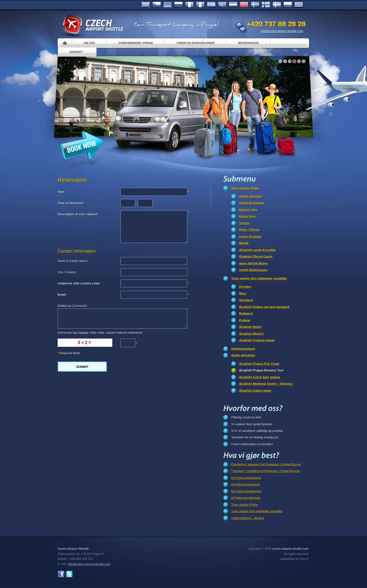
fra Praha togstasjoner (246, 478)
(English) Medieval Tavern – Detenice (266, 384)
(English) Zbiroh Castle (256, 257)
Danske (277, 5)
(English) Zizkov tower (255, 391)
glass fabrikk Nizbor (254, 263)
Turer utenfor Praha (245, 188)
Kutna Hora (247, 216)
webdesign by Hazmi (294, 559)
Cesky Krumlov (250, 237)
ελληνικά (299, 5)
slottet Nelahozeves (253, 270)
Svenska (255, 5)
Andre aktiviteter (243, 355)
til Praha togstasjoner (246, 484)
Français (189, 5)
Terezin (244, 223)
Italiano (200, 5)
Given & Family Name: (73, 261)
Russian (178, 5)
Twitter (69, 574)
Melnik (244, 243)
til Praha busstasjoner (246, 498)
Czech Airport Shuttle (93, 25)
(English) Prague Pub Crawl (259, 364)
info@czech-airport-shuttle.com (282, 31)
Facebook (61, 574)
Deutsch (168, 5)
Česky (157, 5)
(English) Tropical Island (257, 340)
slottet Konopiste (252, 203)
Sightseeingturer (243, 349)
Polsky (288, 5)
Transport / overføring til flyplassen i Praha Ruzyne (265, 471)
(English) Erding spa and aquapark (264, 307)
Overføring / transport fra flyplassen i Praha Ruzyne (266, 464)
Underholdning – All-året (248, 518)
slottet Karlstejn (251, 196)
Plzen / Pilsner (249, 230)
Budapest (246, 313)
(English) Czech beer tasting (260, 377)
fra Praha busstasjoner (247, 491)
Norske (244, 5)
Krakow (245, 320)
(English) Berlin (250, 327)
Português (222, 5)
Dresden (245, 287)
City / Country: (67, 272)
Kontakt (76, 52)
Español (211, 5)
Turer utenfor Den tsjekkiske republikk (259, 278)
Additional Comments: (73, 306)
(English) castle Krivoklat (257, 250)
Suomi (266, 5)
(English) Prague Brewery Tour (261, 370)
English (146, 5)
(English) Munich (251, 334)
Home (65, 43)
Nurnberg (246, 300)
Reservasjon (248, 43)
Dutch (233, 5)
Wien (243, 293)
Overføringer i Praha (136, 43)
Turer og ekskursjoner (195, 43)
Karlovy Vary (248, 210)
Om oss (89, 43)
